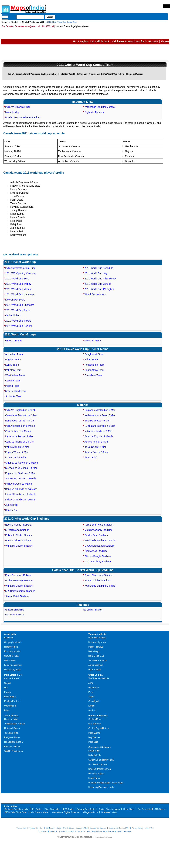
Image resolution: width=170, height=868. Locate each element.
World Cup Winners (95, 294)
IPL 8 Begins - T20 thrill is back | (98, 41)
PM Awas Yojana (96, 774)
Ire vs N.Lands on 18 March (20, 494)
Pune (91, 692)
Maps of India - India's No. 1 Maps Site (5, 9)
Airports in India (96, 665)
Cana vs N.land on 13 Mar (20, 442)
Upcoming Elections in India (101, 787)
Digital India (94, 751)
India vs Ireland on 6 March (20, 426)
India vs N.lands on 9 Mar (98, 431)
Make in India (95, 755)
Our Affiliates (68, 828)
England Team (13, 359)
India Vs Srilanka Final (18, 74)
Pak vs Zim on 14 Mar (17, 447)
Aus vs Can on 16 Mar (97, 452)
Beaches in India (12, 747)
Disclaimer (50, 828)
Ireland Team (12, 386)
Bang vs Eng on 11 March (99, 436)
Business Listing (109, 812)
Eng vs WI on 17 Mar (17, 452)
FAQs (59, 828)
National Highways (97, 642)
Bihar (7, 710)
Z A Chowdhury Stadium (98, 562)
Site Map (71, 831)
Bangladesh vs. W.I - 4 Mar (20, 421)
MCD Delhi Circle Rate (16, 812)
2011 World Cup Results (18, 326)
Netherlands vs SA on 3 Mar (100, 415)
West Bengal (10, 697)
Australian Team (14, 354)
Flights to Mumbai (134, 74)
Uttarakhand (10, 706)
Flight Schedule (52, 809)
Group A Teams (14, 341)
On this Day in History (98, 728)
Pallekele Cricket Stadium (19, 535)
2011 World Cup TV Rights (99, 289)
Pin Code (36, 809)
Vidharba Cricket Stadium (19, 546)
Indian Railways (96, 647)
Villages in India (90, 812)
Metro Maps (94, 651)
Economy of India (12, 651)
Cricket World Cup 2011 (33, 22)
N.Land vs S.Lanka (16, 457)
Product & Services (98, 716)
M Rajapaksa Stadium (17, 530)
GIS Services (94, 724)
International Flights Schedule (65, 812)
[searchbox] (30, 17)
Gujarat (8, 683)
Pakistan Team (13, 370)
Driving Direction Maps (109, 809)
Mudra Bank (94, 778)
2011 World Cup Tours (17, 310)
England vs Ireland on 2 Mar (100, 410)
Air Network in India (97, 661)
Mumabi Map (95, 74)
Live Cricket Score (15, 300)
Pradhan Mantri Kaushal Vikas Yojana (106, 783)
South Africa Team (94, 370)
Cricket (15, 22)
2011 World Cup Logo (96, 273)
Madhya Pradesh (12, 701)
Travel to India (11, 716)
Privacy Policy (137, 828)
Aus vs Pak (11, 505)
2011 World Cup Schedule (99, 268)
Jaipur (91, 697)
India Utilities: (11, 806)
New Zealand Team (16, 391)
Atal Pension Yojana (98, 764)
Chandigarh (94, 701)
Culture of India (11, 656)
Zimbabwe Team (93, 375)
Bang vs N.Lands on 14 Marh (21, 489)
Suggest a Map (82, 828)
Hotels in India (11, 719)
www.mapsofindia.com (103, 837)
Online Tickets (13, 315)
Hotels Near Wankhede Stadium (72, 74)
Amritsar (92, 710)
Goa (6, 688)
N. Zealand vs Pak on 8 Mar (100, 426)
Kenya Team (12, 365)
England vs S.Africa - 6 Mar (20, 473)
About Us (149, 828)
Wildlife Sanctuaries (13, 751)
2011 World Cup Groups (20, 334)
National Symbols (12, 670)
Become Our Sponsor (98, 828)
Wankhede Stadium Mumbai (43, 74)
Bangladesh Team (94, 354)
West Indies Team (15, 375)
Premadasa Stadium (96, 551)
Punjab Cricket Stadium (18, 540)
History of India (11, 647)
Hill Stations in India (13, 742)
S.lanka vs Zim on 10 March (21, 478)
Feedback (53, 831)
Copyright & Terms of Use (119, 828)
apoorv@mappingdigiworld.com (72, 26)
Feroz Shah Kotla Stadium (99, 525)
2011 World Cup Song (17, 279)
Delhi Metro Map (96, 656)
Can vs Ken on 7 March (18, 431)
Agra (91, 683)
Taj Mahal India (11, 733)
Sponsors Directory (36, 828)
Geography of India (13, 642)
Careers (62, 831)
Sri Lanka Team (14, 396)
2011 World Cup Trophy (18, 284)
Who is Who (10, 661)
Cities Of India (95, 675)
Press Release (93, 831)
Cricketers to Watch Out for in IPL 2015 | (142, 41)
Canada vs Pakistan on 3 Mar (21, 415)
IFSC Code (68, 809)
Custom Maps (95, 719)
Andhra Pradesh (12, 678)
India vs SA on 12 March (19, 484)
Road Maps (129, 809)
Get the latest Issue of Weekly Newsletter (115, 831)
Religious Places (12, 737)
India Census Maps (39, 812)
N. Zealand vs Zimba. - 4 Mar (21, 468)
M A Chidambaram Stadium (99, 546)
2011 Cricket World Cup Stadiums (27, 519)
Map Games (94, 737)
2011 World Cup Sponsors (20, 305)
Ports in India (94, 670)
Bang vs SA (91, 457)
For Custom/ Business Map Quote (19, 26)
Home (5, 22)
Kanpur (92, 706)
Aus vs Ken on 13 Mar (97, 442)
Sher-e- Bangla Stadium (98, 556)
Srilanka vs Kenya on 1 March (22, 463)
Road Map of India (97, 638)
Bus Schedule (144, 809)
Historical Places (12, 728)
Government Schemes (99, 747)
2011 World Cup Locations (20, 294)
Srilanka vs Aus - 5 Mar (97, 421)
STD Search (160, 809)
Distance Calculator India (17, 809)
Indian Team (91, 359)
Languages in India (13, 665)
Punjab (7, 692)
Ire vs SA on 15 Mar (95, 447)
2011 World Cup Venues (98, 284)
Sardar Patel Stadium (96, 535)
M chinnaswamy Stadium (98, 530)
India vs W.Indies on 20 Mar (20, 500)
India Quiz (93, 742)
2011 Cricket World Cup (20, 262)
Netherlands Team (94, 365)
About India (10, 634)
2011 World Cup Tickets (113, 74)
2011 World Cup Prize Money (101, 279)
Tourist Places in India (14, 724)
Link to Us (81, 831)
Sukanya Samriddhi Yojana (101, 760)
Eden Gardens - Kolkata (18, 525)
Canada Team (13, 381)
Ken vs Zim (11, 510)
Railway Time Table (86, 809)
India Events (94, 733)
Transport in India (97, 634)
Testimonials (21, 828)
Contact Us (43, 831)
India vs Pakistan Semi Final (21, 268)
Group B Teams (93, 341)
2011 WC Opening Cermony (21, 273)
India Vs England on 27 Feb (20, 410)
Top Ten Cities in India (99, 678)
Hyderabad (93, 688)
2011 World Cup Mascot (18, 289)
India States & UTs (13, 675)
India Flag (9, 638)
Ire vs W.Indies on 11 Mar (19, 436)
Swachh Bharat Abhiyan (99, 769)
